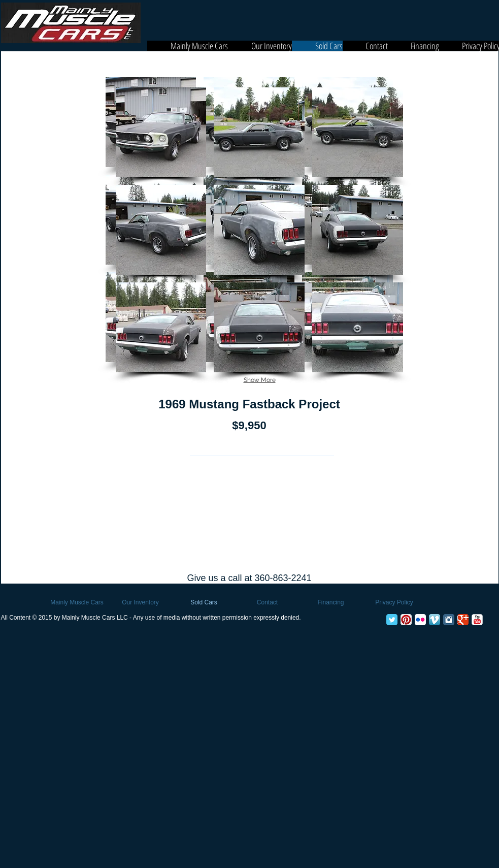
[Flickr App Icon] (420, 620)
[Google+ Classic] (463, 620)
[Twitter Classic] (392, 620)
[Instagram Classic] (449, 620)
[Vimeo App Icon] (435, 620)
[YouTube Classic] (477, 620)
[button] (161, 132)
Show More (260, 380)
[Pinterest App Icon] (406, 620)
